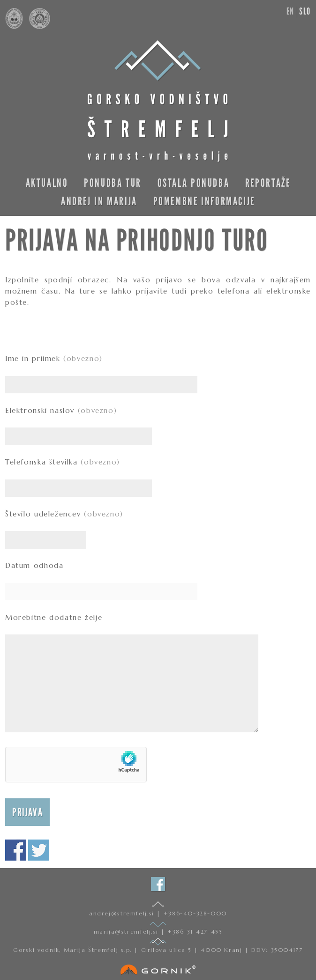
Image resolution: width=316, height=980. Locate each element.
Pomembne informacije (204, 201)
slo (305, 11)
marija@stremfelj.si (127, 932)
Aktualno (47, 183)
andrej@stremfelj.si (123, 913)
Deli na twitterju (39, 850)
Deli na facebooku (16, 850)
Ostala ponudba (194, 183)
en (290, 11)
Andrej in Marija (99, 201)
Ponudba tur (113, 183)
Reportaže (268, 183)
